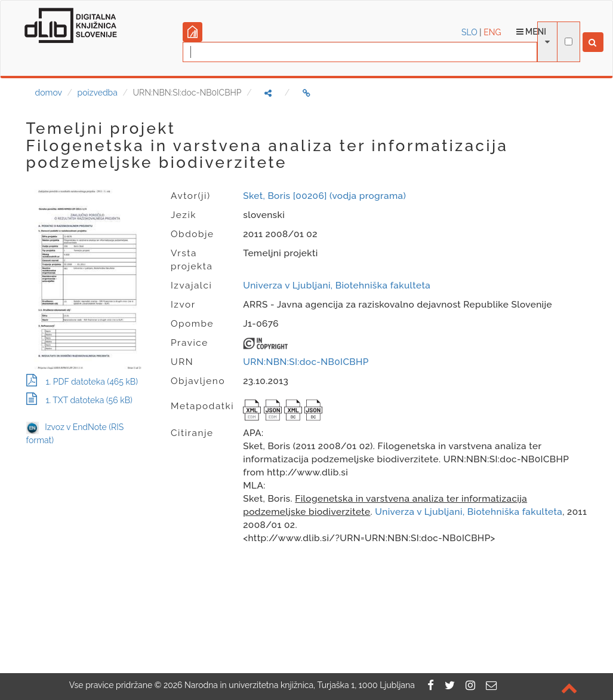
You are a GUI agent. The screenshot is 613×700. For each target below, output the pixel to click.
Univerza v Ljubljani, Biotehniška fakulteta (337, 285)
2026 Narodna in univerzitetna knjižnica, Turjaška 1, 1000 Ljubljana (289, 685)
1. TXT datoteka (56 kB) (79, 400)
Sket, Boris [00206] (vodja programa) (324, 196)
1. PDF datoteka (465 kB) (82, 382)
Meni (532, 32)
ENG (492, 32)
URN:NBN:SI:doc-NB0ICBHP (306, 362)
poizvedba (98, 93)
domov (49, 93)
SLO (469, 32)
